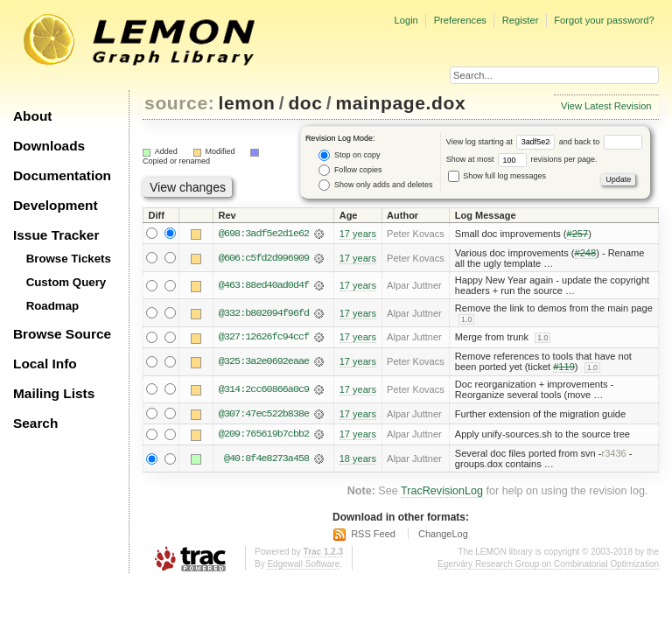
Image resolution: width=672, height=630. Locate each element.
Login (406, 20)
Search (35, 423)
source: (179, 103)
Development (56, 205)
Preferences (460, 20)
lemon (247, 103)
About (32, 116)
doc (305, 103)
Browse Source (62, 334)
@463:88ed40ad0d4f (264, 285)
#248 (586, 253)
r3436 (613, 454)
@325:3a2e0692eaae (264, 362)
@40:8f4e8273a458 (266, 459)
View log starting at (503, 142)
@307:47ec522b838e (264, 414)
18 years (358, 459)
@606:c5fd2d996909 (264, 258)
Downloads (49, 146)
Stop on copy (349, 155)
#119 (564, 367)
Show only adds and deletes (375, 185)
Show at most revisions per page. (522, 159)
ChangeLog (443, 535)
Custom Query (66, 282)
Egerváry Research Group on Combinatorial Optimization (548, 565)
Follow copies (350, 170)
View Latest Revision (606, 106)
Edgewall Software (303, 565)
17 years (358, 234)
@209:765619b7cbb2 (264, 435)
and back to (601, 142)
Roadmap (53, 306)
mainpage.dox (400, 103)
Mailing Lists (54, 393)
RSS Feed (373, 535)
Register (521, 20)
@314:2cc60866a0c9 (264, 389)
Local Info (45, 364)
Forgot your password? (604, 20)
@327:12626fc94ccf (264, 338)
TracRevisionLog (442, 492)
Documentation (62, 175)
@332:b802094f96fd (264, 313)
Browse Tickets (69, 259)
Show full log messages (497, 176)
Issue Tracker (56, 235)
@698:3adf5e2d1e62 (264, 234)
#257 (578, 234)
